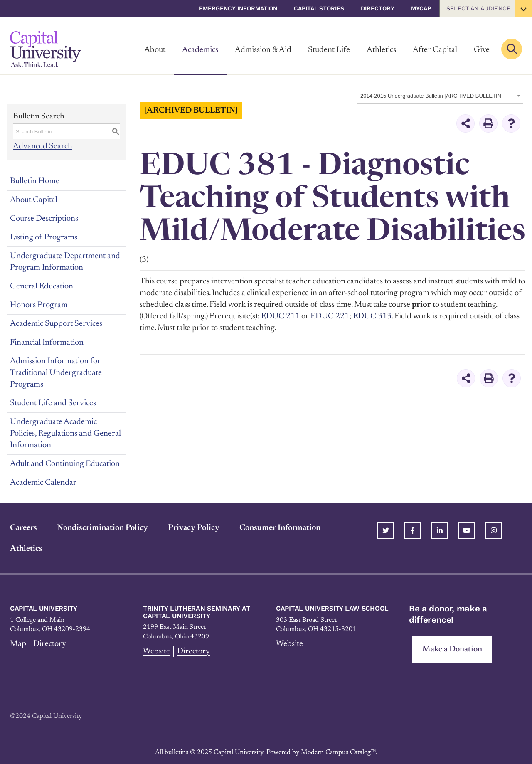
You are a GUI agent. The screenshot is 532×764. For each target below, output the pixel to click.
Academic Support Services (56, 324)
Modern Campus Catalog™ (338, 752)
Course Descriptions (44, 219)
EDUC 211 (280, 316)
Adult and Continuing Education (65, 464)
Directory (378, 8)
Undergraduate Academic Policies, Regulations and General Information (65, 434)
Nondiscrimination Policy (102, 528)
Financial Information (47, 343)
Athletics (381, 50)
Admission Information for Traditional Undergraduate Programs (56, 373)
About (155, 50)
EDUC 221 (330, 316)
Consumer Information (280, 528)
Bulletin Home (35, 181)
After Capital (435, 50)
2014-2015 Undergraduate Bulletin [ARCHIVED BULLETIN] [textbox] (432, 96)
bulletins (176, 752)
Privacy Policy (194, 528)
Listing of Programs (44, 237)
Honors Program (39, 305)
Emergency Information (238, 8)
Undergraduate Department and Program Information (65, 262)
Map (18, 644)
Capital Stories (319, 8)
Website (156, 651)
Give (482, 50)
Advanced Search (43, 146)
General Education (42, 286)
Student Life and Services (53, 403)
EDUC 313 (372, 316)
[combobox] (440, 96)
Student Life (329, 50)
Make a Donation (452, 649)
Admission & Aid (263, 50)
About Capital (34, 200)
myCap (421, 8)
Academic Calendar (43, 483)
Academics (200, 50)
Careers (23, 528)
